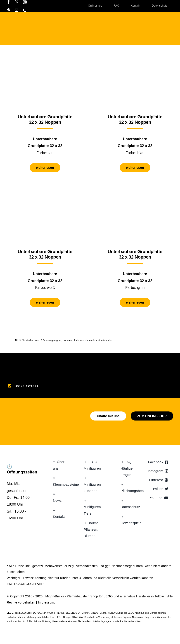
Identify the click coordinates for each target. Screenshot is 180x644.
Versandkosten (87, 566)
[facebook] (9, 2)
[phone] (24, 10)
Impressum (46, 602)
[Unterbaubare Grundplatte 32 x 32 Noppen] (45, 70)
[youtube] (17, 10)
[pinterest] (9, 10)
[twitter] (17, 2)
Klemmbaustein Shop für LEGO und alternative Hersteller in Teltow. (116, 596)
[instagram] (25, 2)
